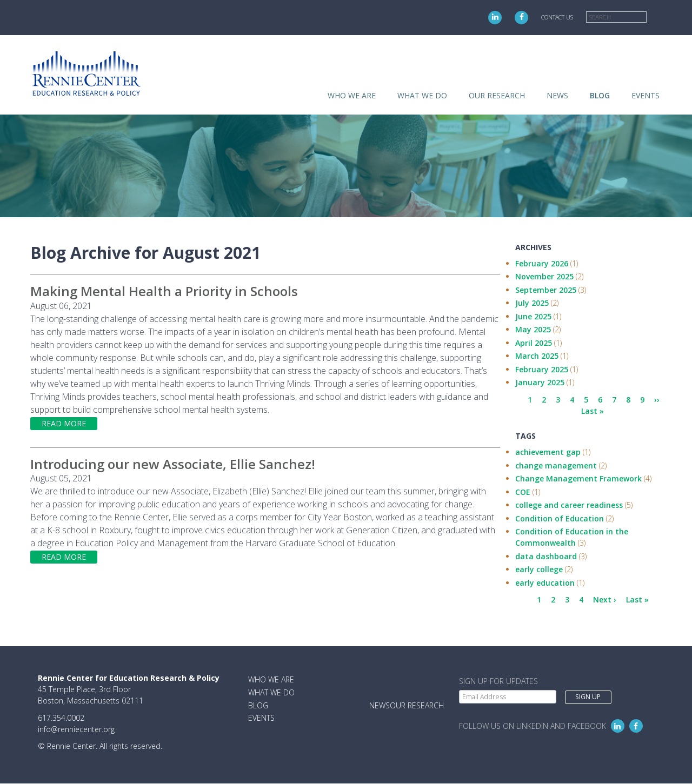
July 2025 (532, 303)
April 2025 (534, 343)
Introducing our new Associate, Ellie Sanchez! (173, 464)
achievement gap (548, 452)
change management (556, 465)
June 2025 (533, 316)
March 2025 (537, 356)
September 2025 (546, 290)
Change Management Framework (578, 478)
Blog (600, 95)
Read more (64, 423)
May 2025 (533, 329)
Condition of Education (560, 518)
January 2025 (540, 382)
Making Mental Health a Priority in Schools (164, 291)
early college (539, 569)
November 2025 (544, 276)
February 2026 (542, 263)
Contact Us (557, 17)
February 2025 (542, 369)
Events (646, 95)
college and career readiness (569, 505)
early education (545, 583)
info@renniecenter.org (76, 729)
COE (523, 492)
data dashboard (546, 556)
